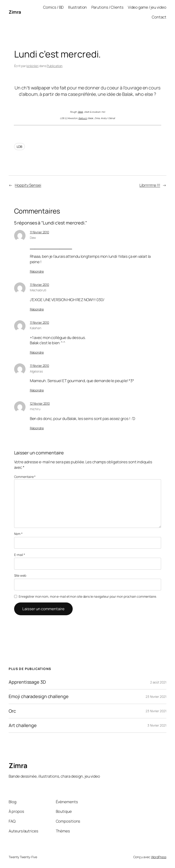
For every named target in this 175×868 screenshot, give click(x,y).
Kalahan (36, 328)
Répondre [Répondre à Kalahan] (37, 352)
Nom (18, 534)
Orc (12, 711)
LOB (20, 147)
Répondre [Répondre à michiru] (37, 428)
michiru (35, 409)
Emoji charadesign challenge (39, 696)
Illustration (78, 7)
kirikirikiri (32, 66)
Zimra (15, 12)
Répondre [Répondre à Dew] (37, 271)
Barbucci (83, 118)
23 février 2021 (156, 697)
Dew (33, 238)
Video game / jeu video (147, 7)
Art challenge (23, 725)
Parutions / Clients (107, 7)
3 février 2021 (157, 725)
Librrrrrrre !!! (150, 185)
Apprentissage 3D (27, 682)
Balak (81, 112)
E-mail (20, 555)
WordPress (159, 857)
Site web (20, 575)
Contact (159, 17)
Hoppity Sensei (28, 185)
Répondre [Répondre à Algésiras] (37, 390)
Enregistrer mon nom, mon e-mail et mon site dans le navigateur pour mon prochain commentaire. (88, 596)
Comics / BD (53, 7)
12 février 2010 (40, 403)
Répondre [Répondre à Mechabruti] (37, 309)
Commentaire (25, 477)
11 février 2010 (40, 232)
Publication (55, 66)
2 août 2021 (158, 682)
